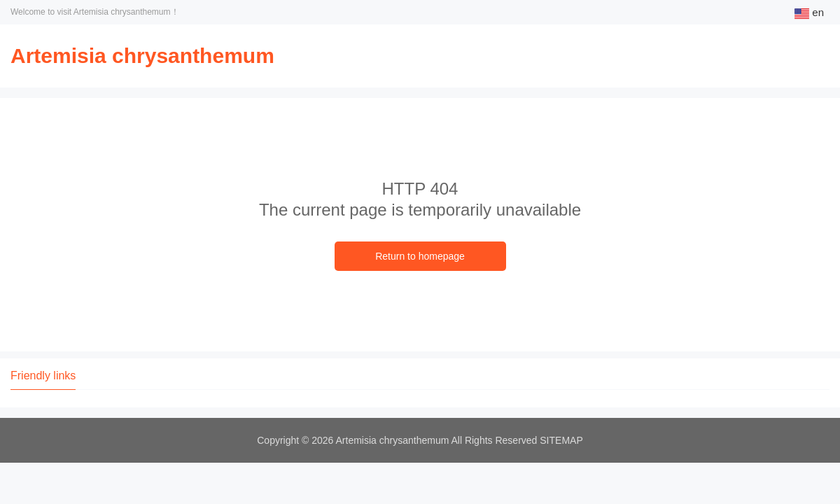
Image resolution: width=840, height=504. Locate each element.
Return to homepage (420, 256)
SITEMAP (561, 440)
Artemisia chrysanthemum (142, 56)
